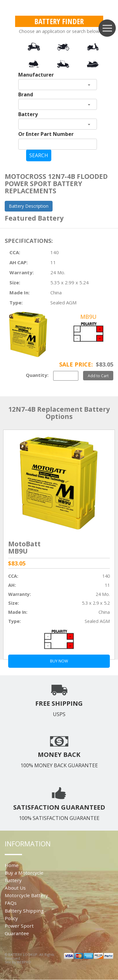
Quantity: (37, 375)
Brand (26, 94)
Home (12, 865)
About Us (15, 888)
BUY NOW (59, 661)
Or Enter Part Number (46, 134)
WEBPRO (24, 962)
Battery (28, 114)
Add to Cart (98, 376)
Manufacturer (36, 75)
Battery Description (29, 206)
